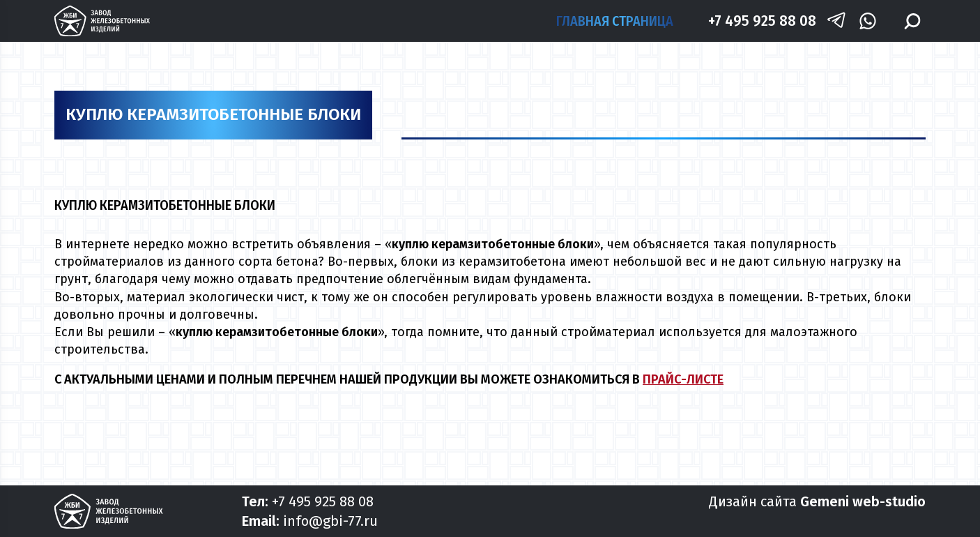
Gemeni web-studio (863, 501)
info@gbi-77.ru (330, 521)
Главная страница (615, 21)
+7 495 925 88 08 (762, 21)
